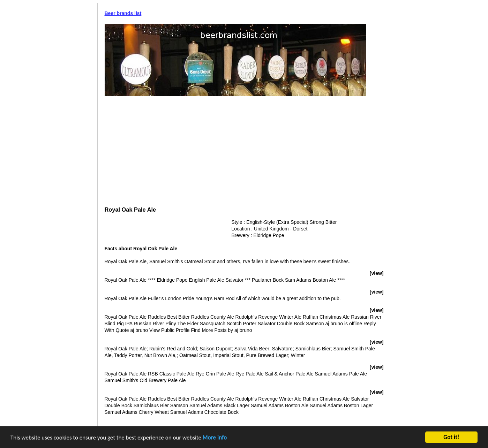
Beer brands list (123, 13)
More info (215, 438)
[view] (377, 273)
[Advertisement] (244, 152)
